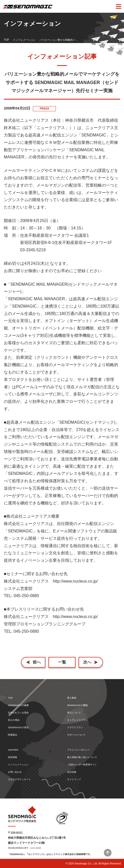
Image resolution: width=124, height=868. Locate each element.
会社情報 (72, 772)
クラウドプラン (75, 728)
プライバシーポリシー (79, 750)
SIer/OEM (13, 750)
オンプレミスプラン (77, 720)
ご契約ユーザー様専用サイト (82, 765)
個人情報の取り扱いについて (82, 757)
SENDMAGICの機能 (78, 705)
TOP (6, 40)
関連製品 (13, 735)
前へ (37, 662)
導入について (74, 713)
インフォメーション (24, 40)
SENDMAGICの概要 (18, 705)
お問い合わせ (15, 772)
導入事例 (72, 698)
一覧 (62, 662)
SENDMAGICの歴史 (18, 728)
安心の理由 (14, 720)
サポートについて (76, 735)
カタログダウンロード (19, 780)
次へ (87, 662)
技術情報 (13, 757)
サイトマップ (74, 780)
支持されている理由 (18, 713)
